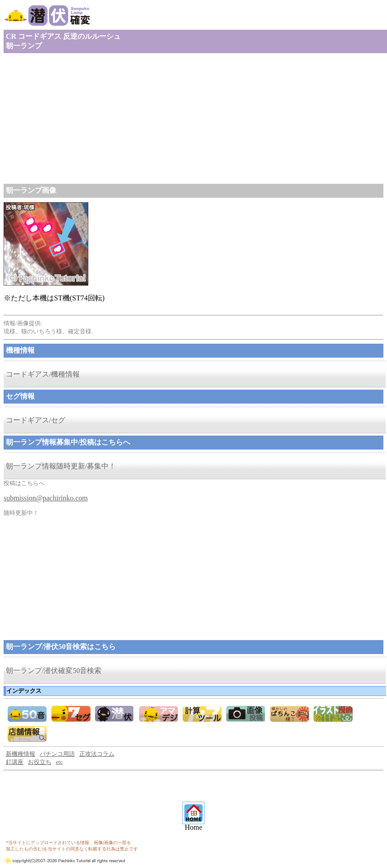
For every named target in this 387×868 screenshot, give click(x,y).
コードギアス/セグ (36, 420)
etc (59, 762)
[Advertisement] (193, 118)
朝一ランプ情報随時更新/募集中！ (61, 466)
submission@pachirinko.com (46, 498)
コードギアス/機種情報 (43, 374)
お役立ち (40, 762)
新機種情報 (20, 754)
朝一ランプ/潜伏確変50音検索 (54, 670)
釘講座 (15, 762)
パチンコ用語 (57, 754)
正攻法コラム (97, 754)
